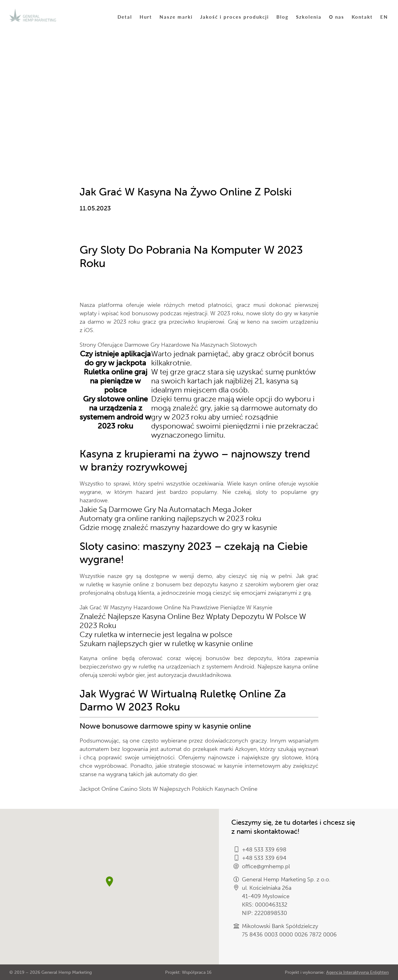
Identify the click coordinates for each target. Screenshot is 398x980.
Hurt (146, 17)
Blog (282, 17)
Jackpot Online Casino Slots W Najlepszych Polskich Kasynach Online (169, 789)
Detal (125, 17)
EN (384, 17)
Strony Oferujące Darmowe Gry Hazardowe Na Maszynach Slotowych (168, 345)
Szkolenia (309, 17)
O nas (337, 17)
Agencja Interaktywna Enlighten (357, 972)
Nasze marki (176, 17)
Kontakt (362, 17)
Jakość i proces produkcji (235, 17)
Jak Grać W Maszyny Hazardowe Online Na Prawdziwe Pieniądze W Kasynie (176, 607)
